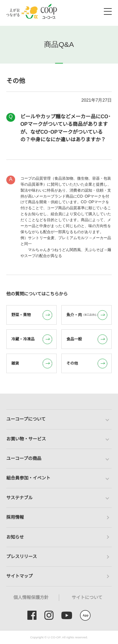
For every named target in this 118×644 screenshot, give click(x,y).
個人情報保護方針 (31, 597)
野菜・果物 (32, 315)
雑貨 (32, 364)
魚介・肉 (87, 315)
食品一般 (87, 339)
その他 (87, 364)
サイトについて (87, 597)
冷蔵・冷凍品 (32, 339)
